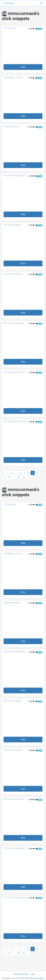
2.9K (31, 78)
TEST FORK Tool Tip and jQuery (15, 176)
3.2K (31, 176)
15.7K (31, 127)
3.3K (31, 372)
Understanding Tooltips (12, 127)
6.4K (31, 323)
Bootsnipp (9, 3)
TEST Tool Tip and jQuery (12, 225)
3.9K (31, 422)
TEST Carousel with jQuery (13, 274)
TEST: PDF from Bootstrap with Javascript (18, 421)
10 (37, 473)
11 (4, 477)
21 (24, 477)
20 (19, 477)
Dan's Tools (24, 978)
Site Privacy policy (36, 978)
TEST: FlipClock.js (10, 28)
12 (9, 477)
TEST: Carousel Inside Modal (14, 323)
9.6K (31, 225)
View (23, 67)
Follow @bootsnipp (21, 974)
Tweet (33, 974)
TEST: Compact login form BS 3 (15, 372)
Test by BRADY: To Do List (13, 77)
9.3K (31, 274)
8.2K (31, 29)
